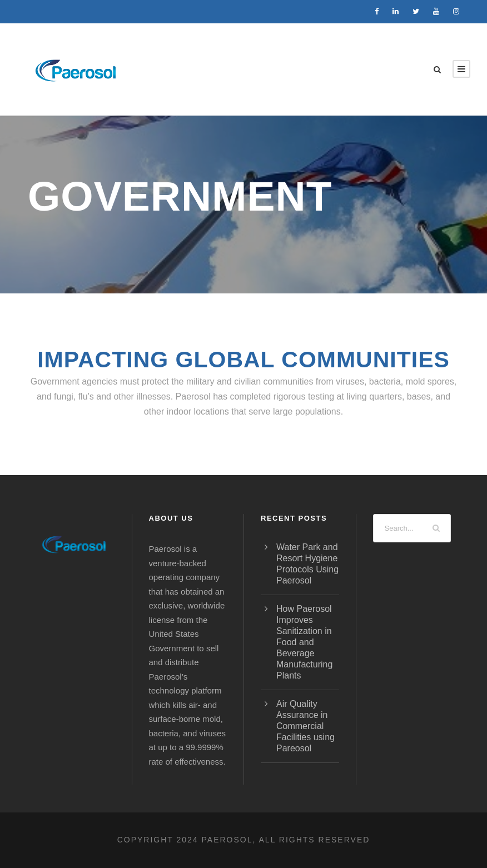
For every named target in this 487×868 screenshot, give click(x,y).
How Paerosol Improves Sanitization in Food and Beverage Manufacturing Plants (304, 642)
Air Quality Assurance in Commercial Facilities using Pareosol (305, 726)
